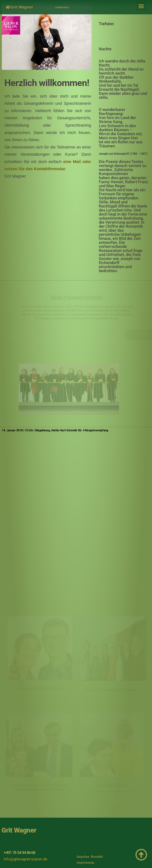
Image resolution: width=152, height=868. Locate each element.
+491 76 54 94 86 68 (19, 853)
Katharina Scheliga (112, 696)
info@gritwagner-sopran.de (25, 859)
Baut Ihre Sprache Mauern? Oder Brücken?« (40, 697)
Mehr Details (40, 797)
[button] (141, 6)
